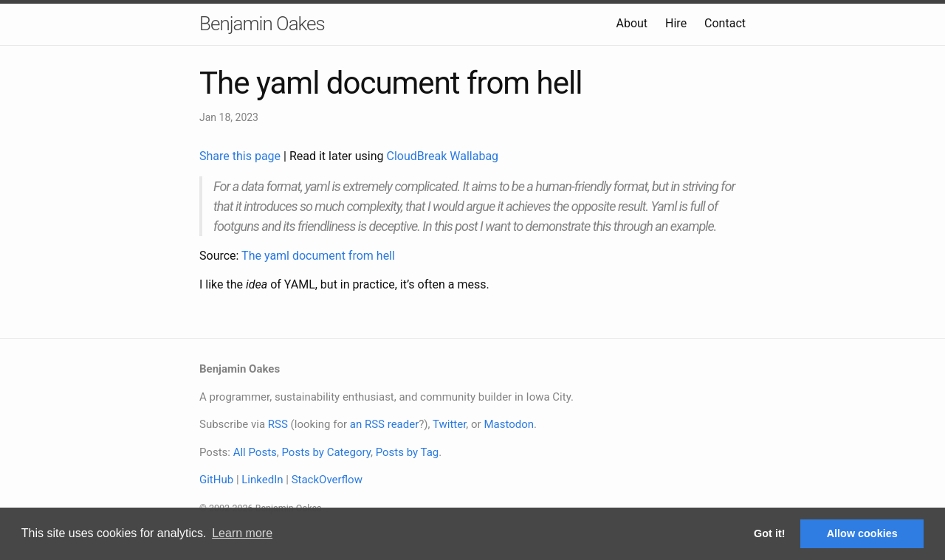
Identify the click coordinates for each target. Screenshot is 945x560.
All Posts (255, 452)
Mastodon (509, 424)
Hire (676, 23)
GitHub (216, 480)
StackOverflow (327, 480)
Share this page (241, 156)
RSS (278, 424)
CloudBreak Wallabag (443, 156)
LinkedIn (262, 480)
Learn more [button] (242, 533)
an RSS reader (385, 424)
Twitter (449, 424)
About (632, 23)
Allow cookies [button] (862, 533)
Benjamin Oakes (262, 24)
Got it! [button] (769, 533)
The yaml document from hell (318, 256)
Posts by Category (326, 452)
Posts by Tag (408, 452)
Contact (725, 23)
